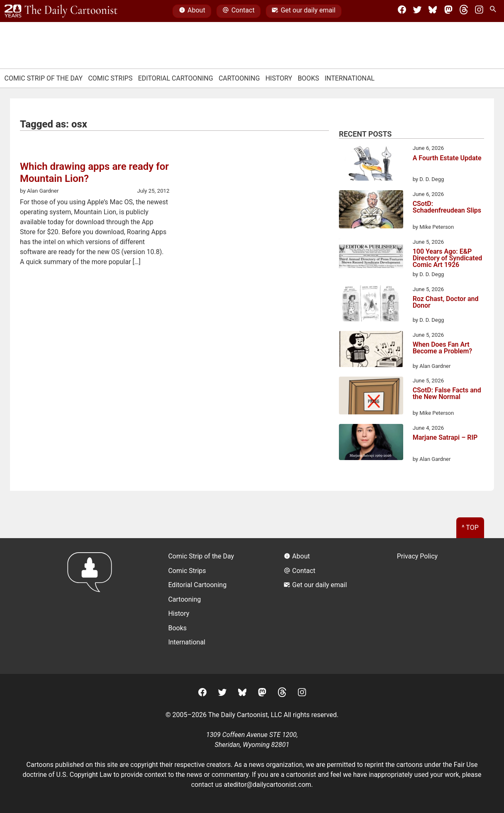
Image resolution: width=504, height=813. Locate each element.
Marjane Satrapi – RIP (445, 438)
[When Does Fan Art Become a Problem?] (371, 350)
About (192, 11)
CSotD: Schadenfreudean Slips (447, 207)
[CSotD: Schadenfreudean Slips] (371, 211)
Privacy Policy (418, 556)
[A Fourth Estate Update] (371, 164)
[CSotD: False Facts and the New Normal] (371, 397)
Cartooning (239, 78)
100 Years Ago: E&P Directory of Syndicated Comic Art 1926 (448, 258)
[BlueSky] (433, 11)
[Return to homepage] (92, 606)
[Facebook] (402, 11)
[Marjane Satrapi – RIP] (371, 443)
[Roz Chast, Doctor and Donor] (371, 305)
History (279, 78)
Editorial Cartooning (176, 78)
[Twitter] (417, 11)
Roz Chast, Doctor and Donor (446, 302)
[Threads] (464, 11)
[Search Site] (494, 11)
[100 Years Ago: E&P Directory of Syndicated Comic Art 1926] (371, 257)
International (349, 78)
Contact (238, 11)
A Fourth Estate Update (447, 158)
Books (309, 78)
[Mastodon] (448, 11)
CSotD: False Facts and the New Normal (447, 394)
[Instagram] (479, 11)
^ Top (470, 528)
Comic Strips (110, 78)
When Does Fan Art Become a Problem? (443, 348)
